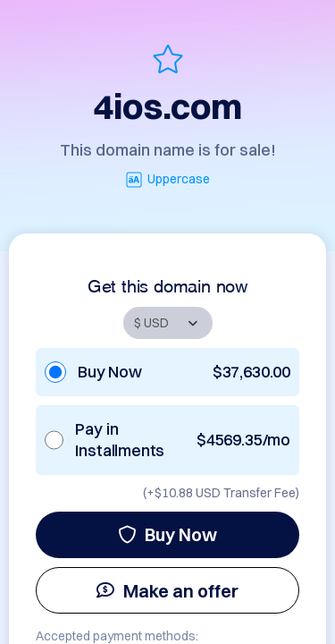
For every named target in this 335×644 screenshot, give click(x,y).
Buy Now (167, 534)
